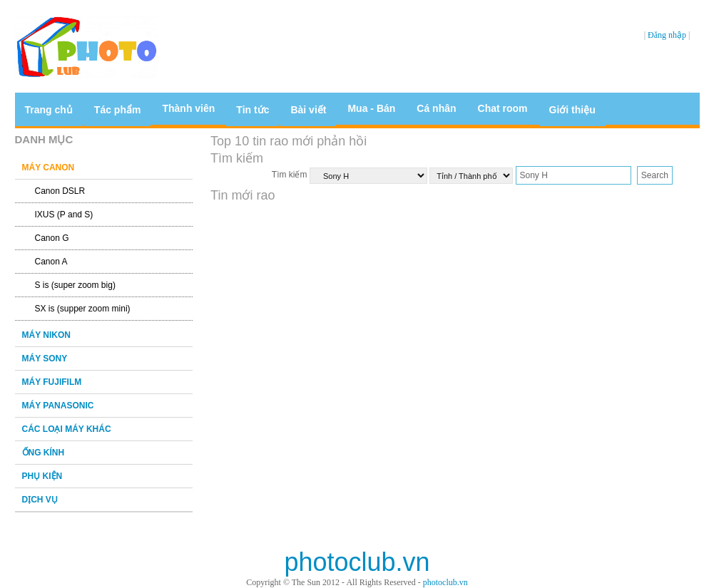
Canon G (52, 238)
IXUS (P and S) (64, 215)
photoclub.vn (445, 582)
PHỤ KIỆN (42, 476)
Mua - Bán (371, 108)
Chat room (503, 108)
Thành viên (188, 108)
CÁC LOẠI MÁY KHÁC (67, 429)
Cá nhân (436, 108)
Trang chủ (49, 110)
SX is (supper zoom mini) (83, 309)
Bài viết (308, 110)
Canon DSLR (60, 191)
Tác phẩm (118, 110)
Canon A (51, 262)
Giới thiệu (572, 110)
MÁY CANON (49, 167)
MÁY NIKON (46, 335)
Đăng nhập (667, 35)
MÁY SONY (45, 359)
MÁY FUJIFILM (52, 382)
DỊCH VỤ (40, 500)
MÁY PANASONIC (58, 406)
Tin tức (253, 110)
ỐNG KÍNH (44, 453)
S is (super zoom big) (75, 285)
